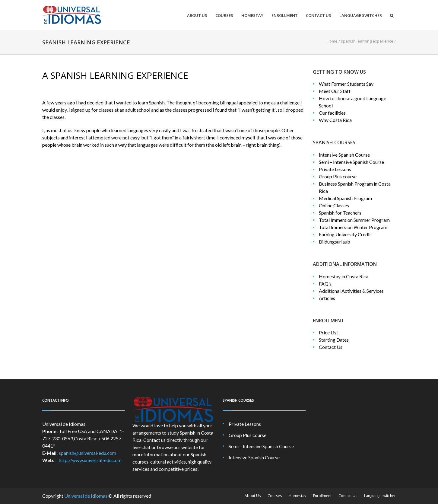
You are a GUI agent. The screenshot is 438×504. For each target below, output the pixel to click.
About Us (197, 16)
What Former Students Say (346, 84)
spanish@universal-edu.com (87, 453)
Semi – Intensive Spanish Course (351, 162)
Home (332, 41)
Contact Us (319, 16)
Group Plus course (338, 176)
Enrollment (285, 16)
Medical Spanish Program (345, 198)
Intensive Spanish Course (344, 155)
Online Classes (334, 205)
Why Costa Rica (335, 120)
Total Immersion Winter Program (353, 227)
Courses (224, 16)
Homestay (252, 16)
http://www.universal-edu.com (90, 460)
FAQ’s (325, 284)
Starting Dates (334, 340)
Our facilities (332, 113)
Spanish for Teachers (340, 213)
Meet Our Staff (335, 91)
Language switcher (361, 16)
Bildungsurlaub (335, 242)
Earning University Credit (345, 234)
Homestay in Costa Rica (344, 276)
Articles (327, 298)
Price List (328, 332)
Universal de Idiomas (86, 496)
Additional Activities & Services (351, 291)
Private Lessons (335, 169)
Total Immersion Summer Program (354, 220)
